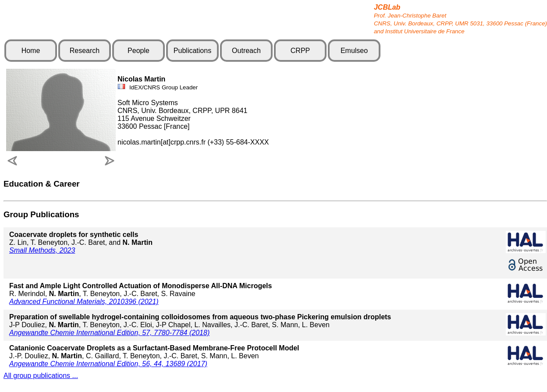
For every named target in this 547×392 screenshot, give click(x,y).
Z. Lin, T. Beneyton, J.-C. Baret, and (81, 238)
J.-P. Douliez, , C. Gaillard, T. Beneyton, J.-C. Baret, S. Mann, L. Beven (154, 352)
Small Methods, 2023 (42, 250)
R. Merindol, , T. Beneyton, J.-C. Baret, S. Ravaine (140, 290)
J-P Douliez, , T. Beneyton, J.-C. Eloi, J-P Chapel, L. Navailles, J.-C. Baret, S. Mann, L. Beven (200, 321)
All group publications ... (41, 376)
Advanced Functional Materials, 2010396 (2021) (84, 302)
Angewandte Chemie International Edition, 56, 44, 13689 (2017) (108, 364)
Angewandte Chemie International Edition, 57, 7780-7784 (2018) (109, 333)
